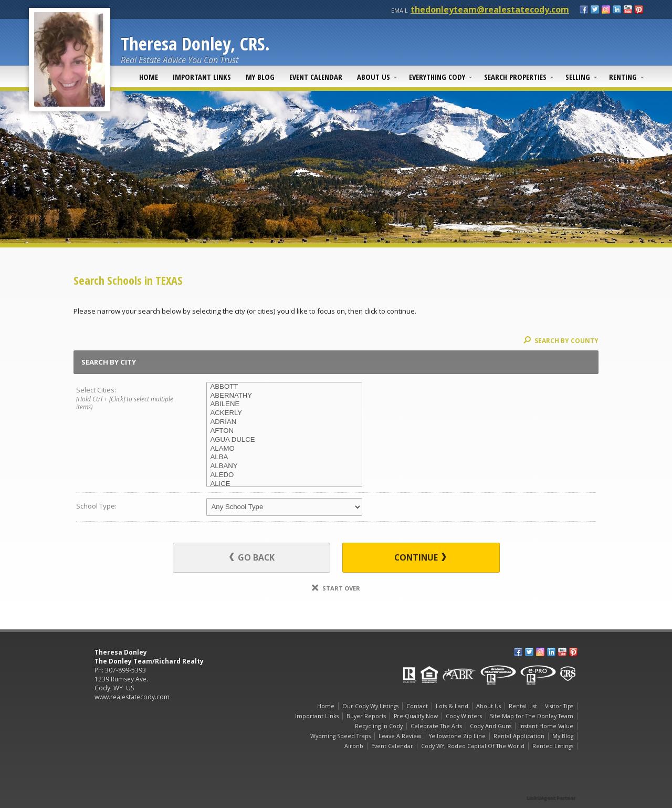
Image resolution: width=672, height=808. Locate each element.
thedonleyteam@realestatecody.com (490, 9)
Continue (420, 557)
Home (149, 77)
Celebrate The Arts (436, 726)
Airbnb (354, 746)
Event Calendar (316, 77)
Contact (417, 706)
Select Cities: (128, 399)
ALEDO (284, 475)
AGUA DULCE (284, 440)
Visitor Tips (559, 706)
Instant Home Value (546, 726)
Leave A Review (400, 736)
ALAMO (284, 449)
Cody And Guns (491, 726)
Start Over (336, 588)
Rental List (523, 706)
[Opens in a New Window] (551, 783)
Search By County (561, 340)
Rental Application (519, 736)
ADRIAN (284, 422)
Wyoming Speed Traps (340, 736)
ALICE (284, 484)
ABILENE (284, 404)
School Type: (96, 506)
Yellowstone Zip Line (457, 736)
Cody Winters (464, 716)
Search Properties (515, 77)
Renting (623, 77)
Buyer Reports (366, 716)
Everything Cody (437, 77)
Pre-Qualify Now (416, 716)
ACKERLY (284, 413)
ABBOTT (284, 387)
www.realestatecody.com (132, 697)
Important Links (202, 77)
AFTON (284, 431)
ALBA (284, 457)
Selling (578, 77)
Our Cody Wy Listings (370, 706)
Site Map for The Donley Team (532, 716)
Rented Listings (553, 746)
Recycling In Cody (379, 726)
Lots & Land (452, 706)
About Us (374, 77)
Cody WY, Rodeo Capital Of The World (473, 746)
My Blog (260, 77)
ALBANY (284, 466)
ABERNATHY (284, 396)
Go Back (252, 557)
